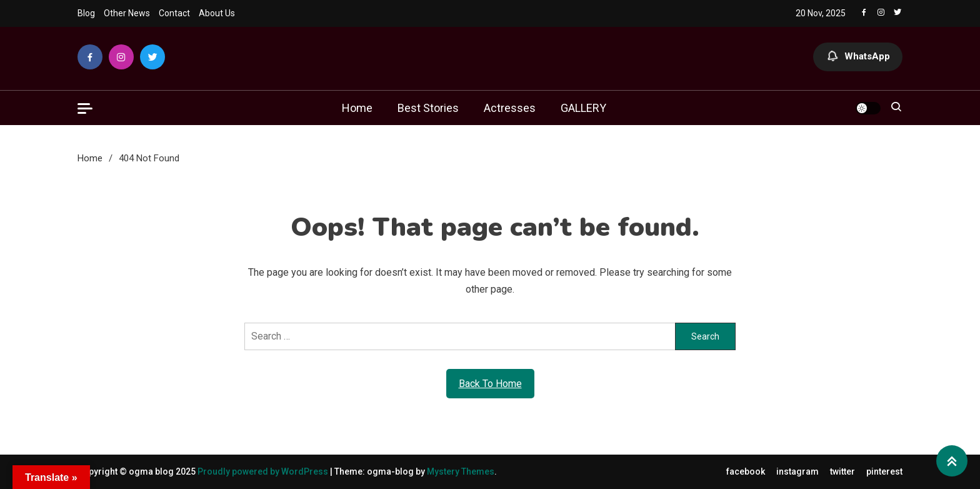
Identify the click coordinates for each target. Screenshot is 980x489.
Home (357, 108)
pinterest (884, 471)
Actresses (510, 108)
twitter (842, 471)
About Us (217, 13)
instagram (797, 471)
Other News (127, 13)
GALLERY (583, 108)
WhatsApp (858, 57)
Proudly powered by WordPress (264, 471)
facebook (746, 471)
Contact (174, 13)
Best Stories (428, 108)
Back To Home (490, 384)
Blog (86, 13)
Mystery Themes (461, 471)
